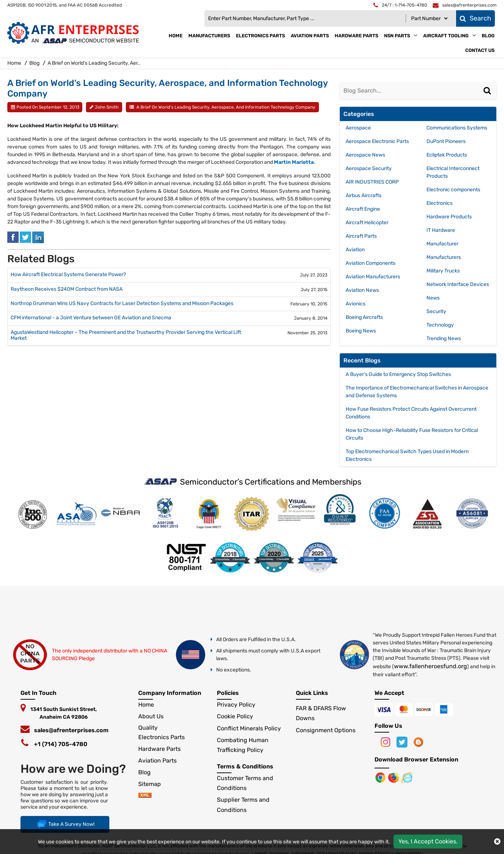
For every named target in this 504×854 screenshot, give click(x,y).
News (433, 298)
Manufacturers (209, 36)
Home (176, 36)
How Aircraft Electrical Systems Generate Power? (68, 275)
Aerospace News (365, 155)
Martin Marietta (294, 162)
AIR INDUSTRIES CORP (372, 182)
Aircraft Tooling (446, 36)
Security (436, 311)
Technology (440, 325)
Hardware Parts (356, 36)
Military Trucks (443, 271)
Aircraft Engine (363, 209)
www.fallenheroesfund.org (430, 666)
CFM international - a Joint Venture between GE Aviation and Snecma (91, 318)
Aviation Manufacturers (373, 277)
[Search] (488, 98)
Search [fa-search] (475, 18)
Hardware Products (449, 217)
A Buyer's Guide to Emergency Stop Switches (398, 374)
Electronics (439, 203)
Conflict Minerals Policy (249, 728)
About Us (151, 716)
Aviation (355, 250)
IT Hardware (441, 230)
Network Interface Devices (458, 284)
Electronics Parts (260, 36)
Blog (488, 36)
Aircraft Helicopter (367, 223)
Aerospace (358, 128)
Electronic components (453, 190)
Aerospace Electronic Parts (377, 141)
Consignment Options (326, 730)
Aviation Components (371, 263)
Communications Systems (457, 128)
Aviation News (362, 290)
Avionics (356, 304)
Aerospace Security (369, 168)
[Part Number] (429, 18)
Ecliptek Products (447, 155)
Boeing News (361, 331)
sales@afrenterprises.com (71, 730)
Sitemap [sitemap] (153, 784)
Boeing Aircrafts (364, 317)
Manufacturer (442, 244)
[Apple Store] (381, 777)
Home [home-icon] (15, 63)
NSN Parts (397, 36)
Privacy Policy (236, 705)
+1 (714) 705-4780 (61, 744)
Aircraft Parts (361, 236)
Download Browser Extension (416, 759)
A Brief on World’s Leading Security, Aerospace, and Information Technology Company (226, 107)
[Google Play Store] (394, 777)
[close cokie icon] (497, 842)
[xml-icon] (145, 796)
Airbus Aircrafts (364, 195)
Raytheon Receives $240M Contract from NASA (67, 289)
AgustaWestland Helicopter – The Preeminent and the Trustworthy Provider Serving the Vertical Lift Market (126, 336)
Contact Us (480, 50)
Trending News (444, 338)
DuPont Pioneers (446, 141)
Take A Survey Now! (65, 824)
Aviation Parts (310, 36)
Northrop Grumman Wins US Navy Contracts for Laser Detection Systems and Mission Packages (122, 304)
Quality (148, 728)
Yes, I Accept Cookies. (428, 841)
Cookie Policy (235, 716)
